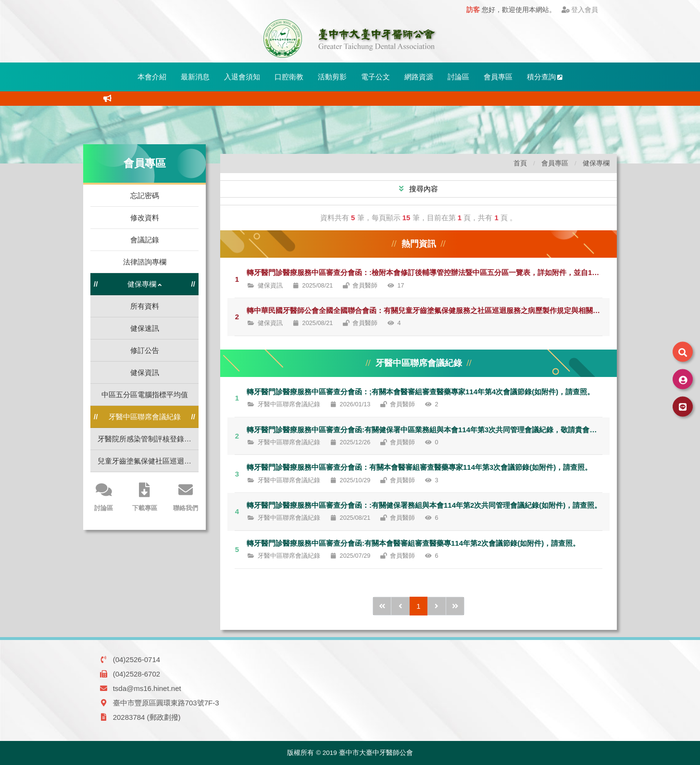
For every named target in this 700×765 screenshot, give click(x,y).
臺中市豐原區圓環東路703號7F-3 (166, 703)
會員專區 (498, 77)
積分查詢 (545, 77)
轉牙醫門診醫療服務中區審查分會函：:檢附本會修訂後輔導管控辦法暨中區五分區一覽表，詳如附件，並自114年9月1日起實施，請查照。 (428, 272)
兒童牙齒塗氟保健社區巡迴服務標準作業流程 (148, 461)
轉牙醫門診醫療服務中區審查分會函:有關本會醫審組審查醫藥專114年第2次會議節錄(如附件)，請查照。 (413, 543)
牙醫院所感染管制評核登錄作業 (148, 439)
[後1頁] (437, 606)
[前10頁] (382, 606)
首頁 (520, 163)
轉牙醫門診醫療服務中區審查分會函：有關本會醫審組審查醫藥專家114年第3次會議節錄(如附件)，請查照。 (419, 467)
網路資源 (419, 77)
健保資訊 (145, 372)
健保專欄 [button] (145, 285)
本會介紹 (152, 77)
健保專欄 (596, 163)
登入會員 (580, 10)
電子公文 (375, 77)
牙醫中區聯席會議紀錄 (145, 417)
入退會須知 (242, 77)
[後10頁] (455, 606)
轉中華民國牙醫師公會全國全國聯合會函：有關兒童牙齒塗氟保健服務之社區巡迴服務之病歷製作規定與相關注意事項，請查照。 (428, 310)
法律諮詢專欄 (145, 262)
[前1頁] (400, 606)
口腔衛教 (289, 77)
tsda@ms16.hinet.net (147, 688)
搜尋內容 (423, 189)
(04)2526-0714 (137, 659)
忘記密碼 (145, 195)
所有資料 (145, 306)
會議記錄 (145, 240)
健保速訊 (145, 328)
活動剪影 (332, 77)
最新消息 (195, 77)
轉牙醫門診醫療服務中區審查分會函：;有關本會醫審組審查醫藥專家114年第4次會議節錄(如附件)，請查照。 (420, 392)
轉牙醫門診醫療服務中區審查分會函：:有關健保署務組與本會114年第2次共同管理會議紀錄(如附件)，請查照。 (424, 505)
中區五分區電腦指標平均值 (145, 395)
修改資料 (145, 218)
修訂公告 (145, 350)
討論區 (458, 77)
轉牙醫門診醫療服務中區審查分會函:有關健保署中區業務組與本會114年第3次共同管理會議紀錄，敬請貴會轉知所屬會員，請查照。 (428, 430)
